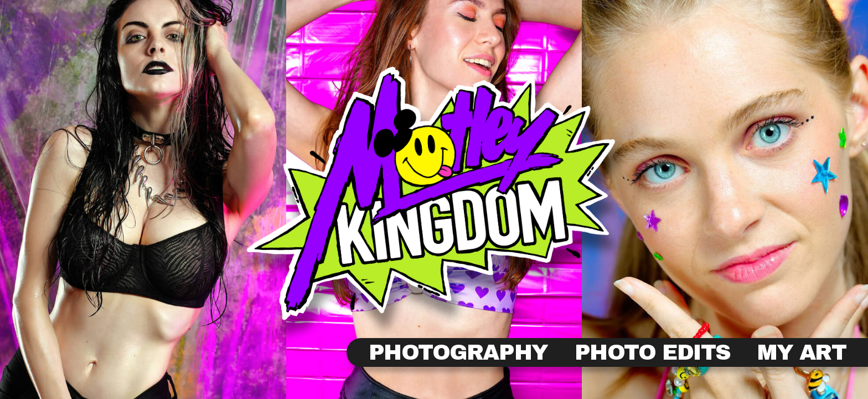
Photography (458, 352)
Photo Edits (653, 352)
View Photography (434, 205)
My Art (802, 352)
